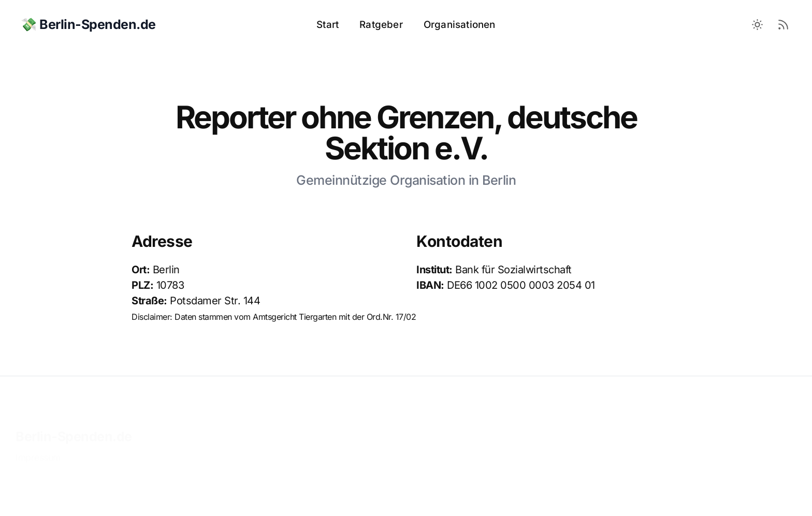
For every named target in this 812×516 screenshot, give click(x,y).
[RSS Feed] (784, 25)
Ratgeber (381, 25)
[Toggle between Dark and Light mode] (758, 25)
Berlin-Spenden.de (74, 427)
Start (328, 25)
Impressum (38, 448)
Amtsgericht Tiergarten (294, 317)
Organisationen (460, 25)
